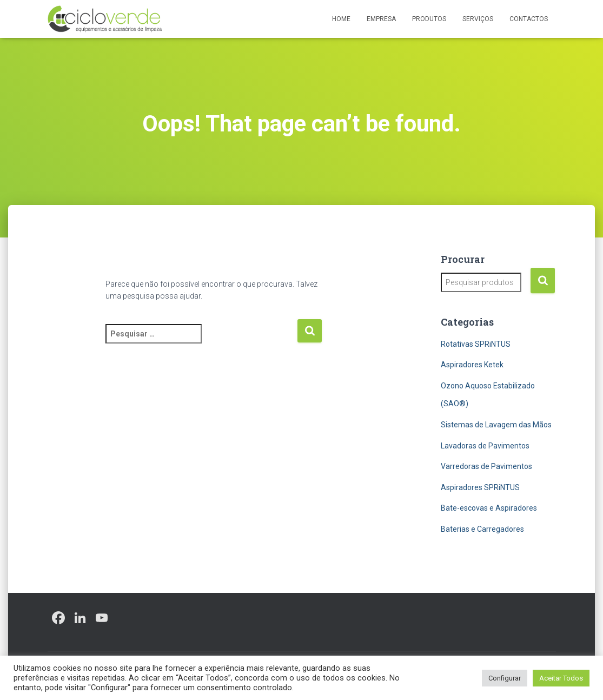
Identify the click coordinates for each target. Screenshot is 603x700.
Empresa (381, 19)
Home (341, 19)
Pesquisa (543, 280)
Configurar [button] (505, 678)
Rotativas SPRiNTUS (476, 344)
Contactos (529, 19)
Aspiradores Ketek (472, 365)
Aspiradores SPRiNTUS (480, 487)
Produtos (429, 19)
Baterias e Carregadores (482, 529)
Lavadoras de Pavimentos (485, 446)
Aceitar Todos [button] (561, 678)
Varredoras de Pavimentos (486, 466)
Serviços (478, 19)
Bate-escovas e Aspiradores (489, 508)
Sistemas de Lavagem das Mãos (496, 425)
